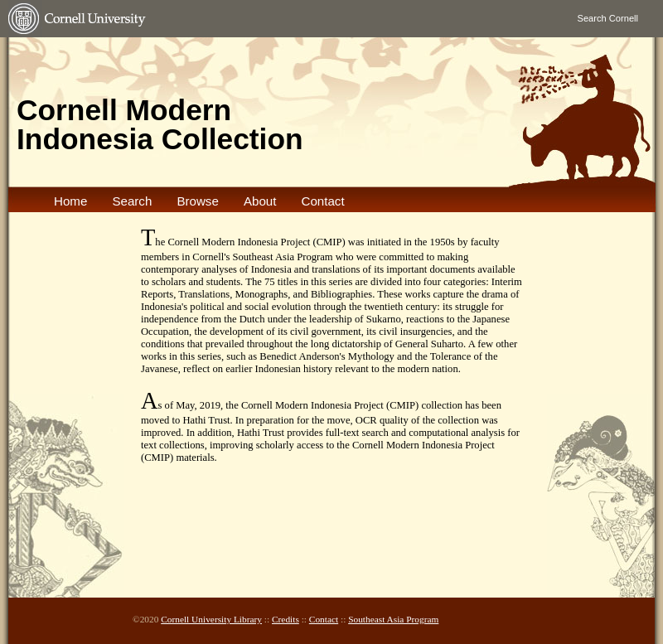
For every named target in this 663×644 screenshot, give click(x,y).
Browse (198, 201)
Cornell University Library (211, 619)
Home (70, 201)
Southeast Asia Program (393, 619)
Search (132, 201)
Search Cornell (608, 18)
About (260, 201)
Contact (322, 201)
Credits (286, 619)
